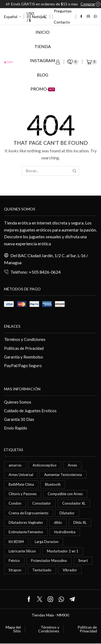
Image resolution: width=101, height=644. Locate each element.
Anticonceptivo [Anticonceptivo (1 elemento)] (45, 465)
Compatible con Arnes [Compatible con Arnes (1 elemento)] (65, 494)
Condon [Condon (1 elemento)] (15, 503)
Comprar (88, 4)
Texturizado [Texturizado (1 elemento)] (42, 570)
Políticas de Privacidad (24, 348)
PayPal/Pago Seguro (23, 365)
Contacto (62, 22)
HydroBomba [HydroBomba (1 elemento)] (65, 532)
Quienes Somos (18, 402)
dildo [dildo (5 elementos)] (58, 522)
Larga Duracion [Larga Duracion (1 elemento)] (47, 542)
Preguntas (63, 11)
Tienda (43, 46)
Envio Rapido (16, 428)
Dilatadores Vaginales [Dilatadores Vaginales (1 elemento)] (26, 522)
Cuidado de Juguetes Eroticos (30, 411)
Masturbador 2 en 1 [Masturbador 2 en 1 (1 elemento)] (63, 551)
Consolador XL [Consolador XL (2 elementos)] (74, 503)
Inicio (43, 32)
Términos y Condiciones (25, 339)
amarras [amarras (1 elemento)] (15, 465)
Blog (43, 75)
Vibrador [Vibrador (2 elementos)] (70, 570)
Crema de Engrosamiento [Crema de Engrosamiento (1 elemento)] (29, 513)
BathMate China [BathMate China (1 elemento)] (21, 484)
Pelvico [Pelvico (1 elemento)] (14, 561)
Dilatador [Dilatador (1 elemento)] (67, 513)
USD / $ (30, 17)
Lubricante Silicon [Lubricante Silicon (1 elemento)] (22, 551)
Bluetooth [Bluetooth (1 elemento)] (53, 484)
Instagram (43, 60)
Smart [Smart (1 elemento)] (83, 561)
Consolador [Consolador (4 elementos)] (42, 503)
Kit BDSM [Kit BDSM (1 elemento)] (16, 542)
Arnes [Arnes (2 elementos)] (72, 465)
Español (11, 17)
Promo (43, 89)
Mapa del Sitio (13, 629)
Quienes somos (20, 209)
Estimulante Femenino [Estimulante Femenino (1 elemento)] (26, 532)
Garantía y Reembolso (24, 357)
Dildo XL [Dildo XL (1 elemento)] (80, 522)
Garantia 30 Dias (19, 419)
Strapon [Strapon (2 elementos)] (15, 570)
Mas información (22, 389)
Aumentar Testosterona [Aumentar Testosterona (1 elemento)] (63, 475)
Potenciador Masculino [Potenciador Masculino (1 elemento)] (49, 561)
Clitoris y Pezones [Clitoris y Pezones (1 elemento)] (23, 494)
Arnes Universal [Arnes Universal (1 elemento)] (21, 475)
